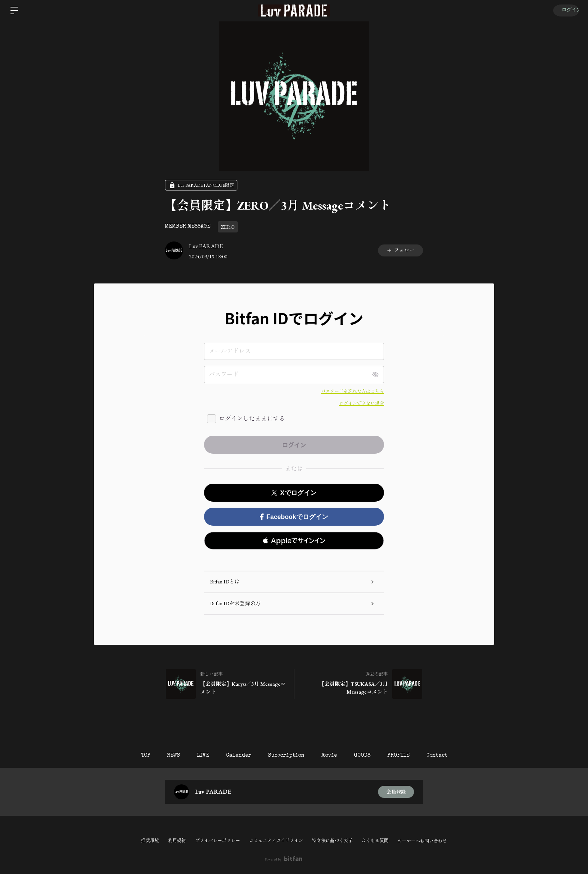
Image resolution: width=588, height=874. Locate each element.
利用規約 (177, 841)
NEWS (168, 756)
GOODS (366, 756)
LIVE (199, 756)
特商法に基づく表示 (332, 841)
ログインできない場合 (361, 403)
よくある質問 (375, 841)
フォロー (400, 250)
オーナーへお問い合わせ (422, 841)
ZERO (228, 227)
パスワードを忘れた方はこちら (352, 391)
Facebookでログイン (294, 517)
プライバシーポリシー (217, 841)
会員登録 (396, 792)
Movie (331, 756)
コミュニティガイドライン (276, 841)
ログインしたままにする (252, 419)
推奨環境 (150, 841)
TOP (138, 756)
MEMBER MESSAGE (188, 226)
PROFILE (404, 756)
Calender (237, 756)
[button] (294, 541)
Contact (444, 756)
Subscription (286, 756)
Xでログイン (294, 493)
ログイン (565, 10)
